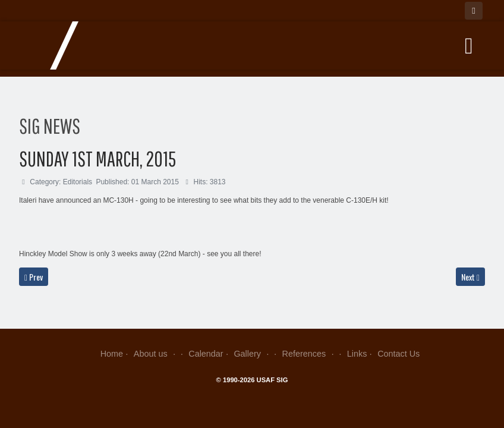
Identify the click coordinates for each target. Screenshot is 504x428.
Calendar (206, 354)
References (309, 354)
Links (357, 354)
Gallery (252, 354)
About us (156, 354)
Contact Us (399, 354)
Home (112, 354)
